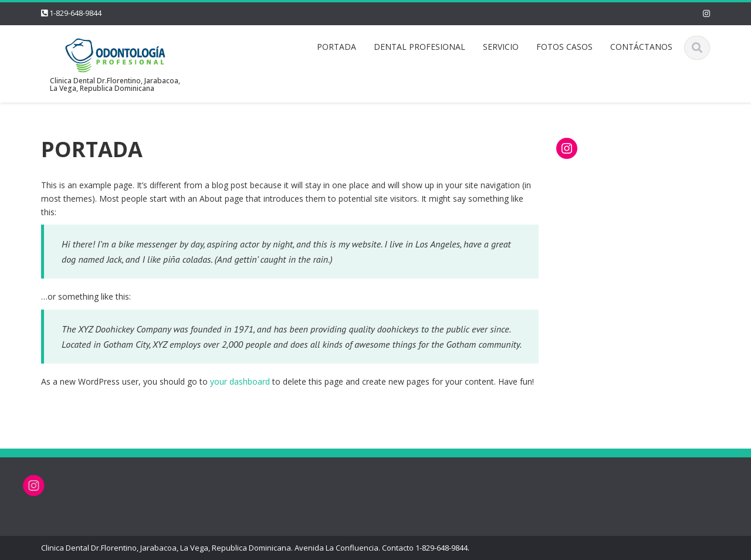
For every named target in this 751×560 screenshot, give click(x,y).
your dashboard (240, 381)
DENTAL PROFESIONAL (420, 47)
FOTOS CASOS (564, 47)
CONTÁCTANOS (641, 47)
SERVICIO (501, 47)
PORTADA (336, 47)
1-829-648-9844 (75, 13)
